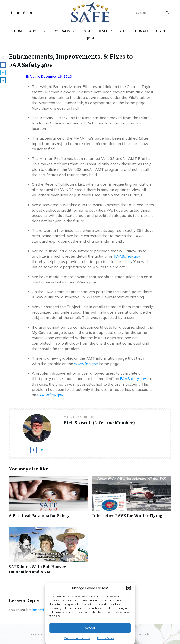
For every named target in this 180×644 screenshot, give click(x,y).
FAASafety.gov (127, 256)
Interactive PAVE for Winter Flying (132, 499)
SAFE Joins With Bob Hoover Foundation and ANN (48, 553)
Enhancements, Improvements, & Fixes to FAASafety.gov (71, 60)
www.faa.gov (86, 364)
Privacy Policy (105, 638)
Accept (90, 628)
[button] (129, 588)
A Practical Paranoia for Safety (48, 499)
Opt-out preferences (77, 638)
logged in (40, 610)
